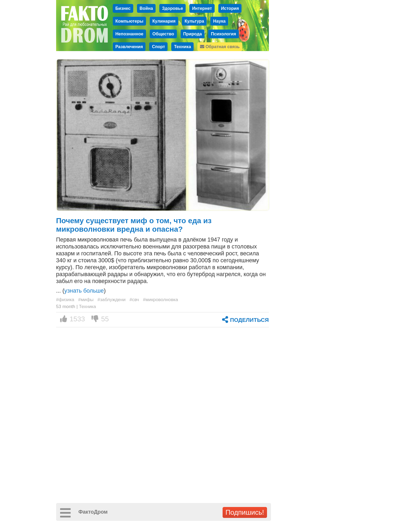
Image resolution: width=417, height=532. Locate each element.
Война (146, 8)
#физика (65, 300)
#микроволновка (160, 300)
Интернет (202, 8)
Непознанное (129, 34)
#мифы (86, 300)
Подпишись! (245, 512)
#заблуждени (112, 300)
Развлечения (129, 47)
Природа (193, 34)
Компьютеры (129, 21)
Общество (163, 34)
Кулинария (164, 21)
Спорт (158, 47)
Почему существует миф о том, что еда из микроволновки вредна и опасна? (134, 225)
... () (81, 291)
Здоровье (172, 8)
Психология (224, 34)
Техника (182, 47)
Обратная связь (220, 47)
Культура (194, 21)
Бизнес (123, 8)
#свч (134, 300)
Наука (219, 21)
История (230, 8)
